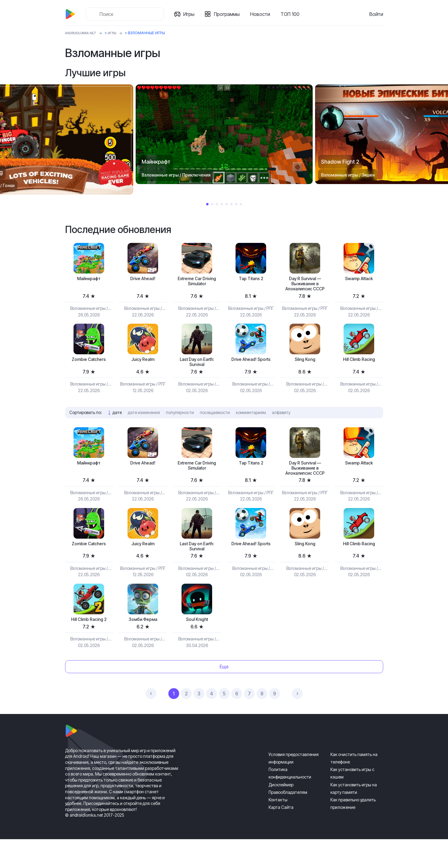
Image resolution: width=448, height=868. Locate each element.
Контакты (278, 829)
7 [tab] (236, 204)
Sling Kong (305, 371)
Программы (229, 14)
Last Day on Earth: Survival (197, 374)
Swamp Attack (359, 279)
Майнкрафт (89, 279)
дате (117, 426)
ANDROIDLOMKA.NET (84, 33)
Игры (191, 14)
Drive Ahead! (143, 279)
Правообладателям (288, 821)
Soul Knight (197, 647)
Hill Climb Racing (359, 371)
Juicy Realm (143, 371)
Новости (263, 14)
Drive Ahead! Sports (251, 374)
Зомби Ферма (143, 647)
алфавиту (281, 426)
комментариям (251, 426)
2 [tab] (212, 204)
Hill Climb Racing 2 (89, 647)
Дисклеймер (281, 814)
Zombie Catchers (89, 371)
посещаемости (215, 426)
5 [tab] (227, 204)
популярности (180, 426)
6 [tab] (231, 204)
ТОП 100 (292, 14)
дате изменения (144, 426)
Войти (376, 14)
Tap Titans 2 (251, 279)
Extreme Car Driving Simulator (197, 283)
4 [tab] (222, 204)
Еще (224, 695)
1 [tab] (207, 204)
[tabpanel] (224, 134)
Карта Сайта (281, 836)
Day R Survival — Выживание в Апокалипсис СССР (305, 289)
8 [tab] (241, 204)
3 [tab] (217, 204)
